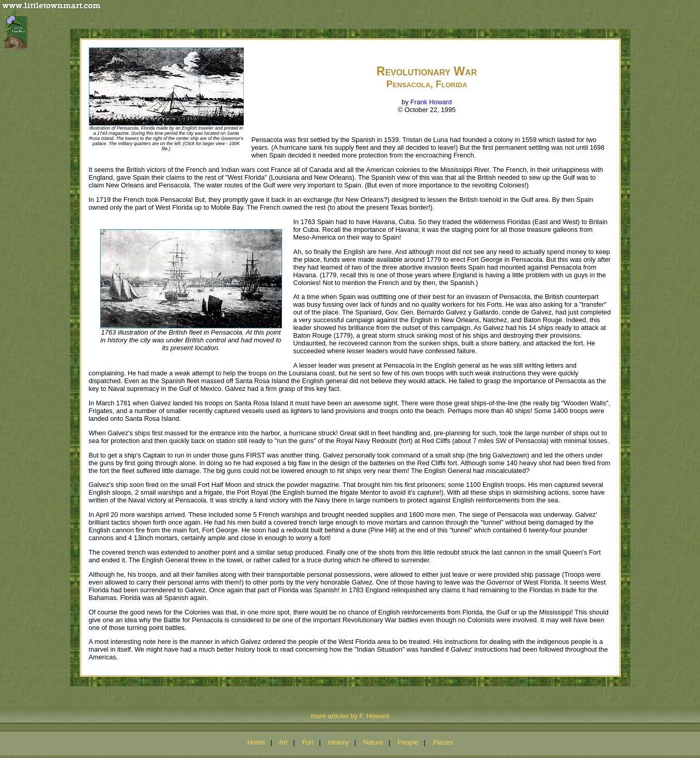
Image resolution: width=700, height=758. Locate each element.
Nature (373, 742)
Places (443, 742)
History (338, 742)
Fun (308, 742)
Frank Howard (431, 102)
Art (283, 742)
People (408, 742)
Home (256, 742)
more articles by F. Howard (350, 716)
